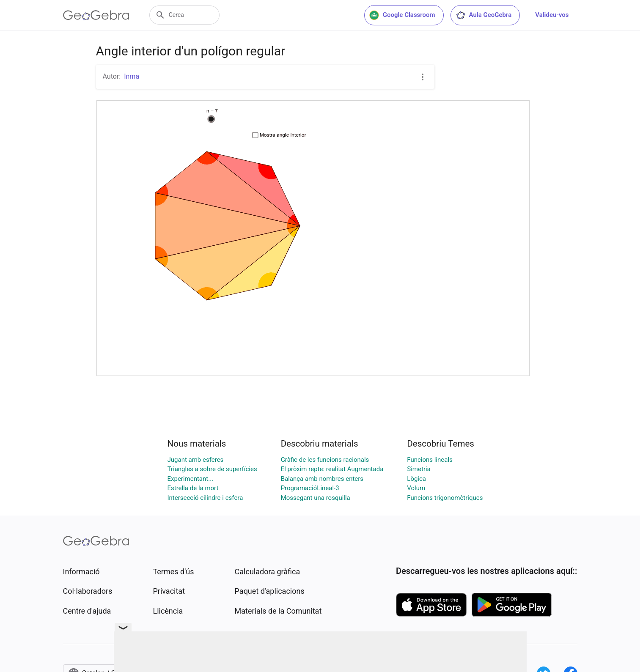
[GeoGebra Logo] (96, 15)
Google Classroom (402, 15)
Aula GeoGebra (484, 15)
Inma (132, 76)
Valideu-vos (552, 15)
